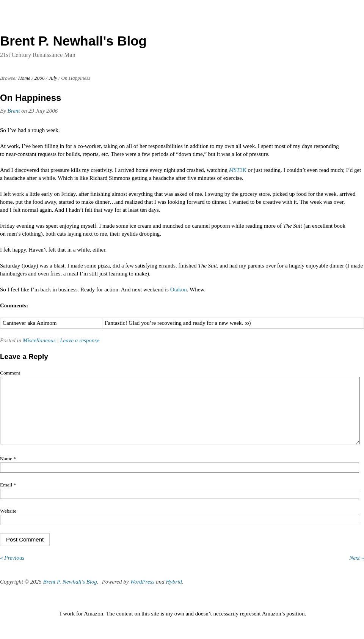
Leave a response (80, 340)
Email (8, 496)
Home (24, 78)
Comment (10, 373)
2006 (40, 78)
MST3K (238, 170)
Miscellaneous (39, 340)
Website (8, 522)
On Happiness (31, 98)
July (53, 78)
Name (8, 470)
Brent (14, 111)
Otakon (179, 290)
